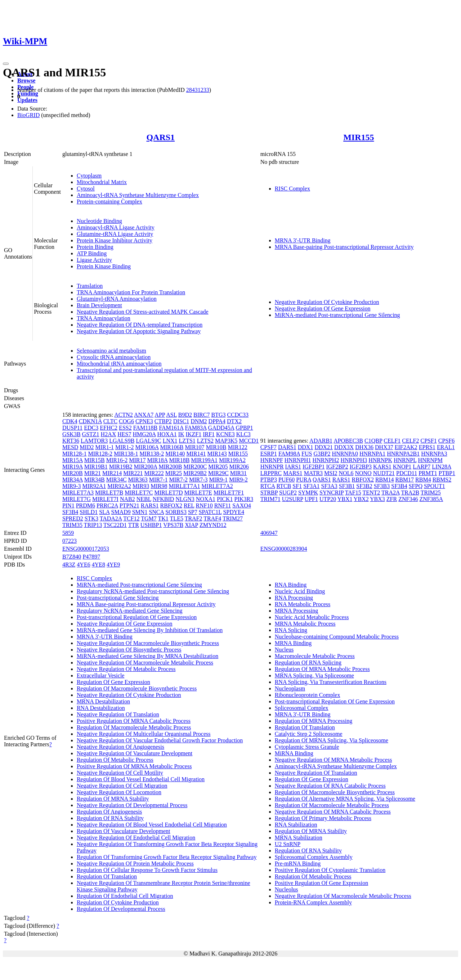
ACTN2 (124, 415)
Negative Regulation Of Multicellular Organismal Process (144, 734)
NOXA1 (206, 499)
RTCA (268, 486)
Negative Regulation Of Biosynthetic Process (129, 650)
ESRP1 (269, 454)
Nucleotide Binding (99, 221)
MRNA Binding (293, 643)
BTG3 (218, 415)
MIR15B (95, 460)
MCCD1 (249, 441)
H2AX (109, 434)
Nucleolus (287, 889)
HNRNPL (405, 460)
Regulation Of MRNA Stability (113, 799)
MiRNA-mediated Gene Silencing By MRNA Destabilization (147, 656)
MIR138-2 (152, 454)
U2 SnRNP (288, 844)
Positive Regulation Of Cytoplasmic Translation (330, 870)
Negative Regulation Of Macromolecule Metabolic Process (145, 663)
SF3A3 (329, 486)
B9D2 (185, 415)
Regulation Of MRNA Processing (314, 721)
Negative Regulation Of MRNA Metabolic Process (334, 760)
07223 (70, 541)
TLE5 (177, 518)
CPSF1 (428, 441)
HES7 (124, 434)
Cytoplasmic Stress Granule (307, 747)
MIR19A (73, 467)
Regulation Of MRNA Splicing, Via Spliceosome (332, 740)
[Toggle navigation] (6, 64)
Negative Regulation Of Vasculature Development (135, 753)
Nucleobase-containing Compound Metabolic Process (337, 637)
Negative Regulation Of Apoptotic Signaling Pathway (139, 331)
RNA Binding (291, 585)
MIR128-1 (75, 454)
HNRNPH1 (298, 460)
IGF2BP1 (314, 467)
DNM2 (199, 421)
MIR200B (171, 467)
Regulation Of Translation (107, 876)
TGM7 (149, 518)
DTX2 (234, 421)
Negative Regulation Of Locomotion (119, 792)
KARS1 (382, 467)
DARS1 (287, 447)
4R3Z (69, 565)
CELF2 (410, 441)
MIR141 (196, 454)
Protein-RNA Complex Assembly (313, 902)
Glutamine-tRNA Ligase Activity (115, 234)
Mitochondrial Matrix (102, 182)
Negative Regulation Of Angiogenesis (120, 747)
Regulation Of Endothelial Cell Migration (125, 896)
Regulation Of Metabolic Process (115, 760)
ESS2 (125, 428)
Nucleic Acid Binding (300, 591)
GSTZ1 (91, 434)
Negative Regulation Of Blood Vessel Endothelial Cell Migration (152, 825)
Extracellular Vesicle (101, 675)
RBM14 (385, 480)
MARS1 (293, 473)
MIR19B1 (96, 467)
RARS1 (150, 505)
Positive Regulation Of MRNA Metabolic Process (134, 766)
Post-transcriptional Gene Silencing (118, 598)
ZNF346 (408, 499)
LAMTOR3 (94, 441)
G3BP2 (322, 454)
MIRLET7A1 (184, 486)
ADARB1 (321, 441)
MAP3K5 (226, 441)
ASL (171, 415)
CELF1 (392, 441)
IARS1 (293, 467)
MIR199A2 (232, 460)
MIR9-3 (72, 486)
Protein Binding (95, 247)
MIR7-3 (198, 480)
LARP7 (422, 467)
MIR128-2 (100, 454)
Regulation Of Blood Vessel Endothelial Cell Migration (141, 779)
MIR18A (158, 460)
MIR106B (172, 447)
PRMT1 (428, 473)
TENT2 (371, 493)
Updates (27, 100)
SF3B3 (382, 486)
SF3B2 (364, 486)
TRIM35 (72, 525)
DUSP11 (72, 428)
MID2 (87, 447)
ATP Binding (92, 253)
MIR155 (359, 137)
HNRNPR (272, 467)
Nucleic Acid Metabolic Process (312, 617)
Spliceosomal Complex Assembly (314, 857)
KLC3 (243, 434)
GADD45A (221, 428)
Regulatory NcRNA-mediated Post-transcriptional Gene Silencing (153, 591)
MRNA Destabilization (103, 701)
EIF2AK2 (406, 447)
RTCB (284, 486)
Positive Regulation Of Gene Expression (322, 883)
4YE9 (113, 565)
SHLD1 (89, 512)
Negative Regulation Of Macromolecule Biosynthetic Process (148, 643)
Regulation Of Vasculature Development (124, 831)
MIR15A (73, 460)
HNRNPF (272, 460)
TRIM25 (431, 493)
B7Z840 (72, 557)
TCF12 (131, 518)
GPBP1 (245, 428)
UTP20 (328, 499)
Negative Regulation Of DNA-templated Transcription (140, 325)
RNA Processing (294, 598)
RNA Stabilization (296, 825)
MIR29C (218, 473)
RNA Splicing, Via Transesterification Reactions (331, 682)
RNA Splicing (291, 630)
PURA (304, 480)
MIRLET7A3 (78, 493)
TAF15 (353, 493)
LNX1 (170, 441)
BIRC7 (202, 415)
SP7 (193, 512)
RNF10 (204, 505)
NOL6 (346, 473)
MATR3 (313, 473)
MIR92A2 (119, 486)
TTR (134, 525)
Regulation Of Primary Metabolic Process (323, 818)
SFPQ (416, 486)
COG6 (126, 421)
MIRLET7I (105, 499)
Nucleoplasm (290, 688)
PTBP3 (269, 480)
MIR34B (95, 480)
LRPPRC (271, 473)
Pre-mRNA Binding (298, 863)
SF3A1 (311, 486)
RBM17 (405, 480)
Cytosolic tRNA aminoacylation (114, 357)
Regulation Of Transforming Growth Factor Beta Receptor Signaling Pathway (167, 857)
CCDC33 (238, 415)
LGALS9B (122, 441)
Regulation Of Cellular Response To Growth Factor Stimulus (147, 870)
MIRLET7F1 (229, 493)
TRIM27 (233, 518)
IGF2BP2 (337, 467)
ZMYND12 (213, 525)
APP (160, 415)
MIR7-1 (158, 480)
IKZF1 (194, 434)
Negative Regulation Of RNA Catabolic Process (330, 786)
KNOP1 (402, 467)
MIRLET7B (109, 493)
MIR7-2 (178, 480)
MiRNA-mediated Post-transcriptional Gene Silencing (337, 315)
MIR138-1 (126, 454)
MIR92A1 (94, 486)
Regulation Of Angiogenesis (109, 812)
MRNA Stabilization (299, 838)
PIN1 (68, 505)
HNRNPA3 (434, 454)
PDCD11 (407, 473)
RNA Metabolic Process (303, 604)
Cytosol (86, 189)
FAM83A (196, 428)
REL (189, 505)
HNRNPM (430, 460)
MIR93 (141, 486)
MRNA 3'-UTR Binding (303, 240)
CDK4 (70, 421)
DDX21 (324, 447)
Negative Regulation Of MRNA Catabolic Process (333, 812)
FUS (307, 454)
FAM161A (171, 428)
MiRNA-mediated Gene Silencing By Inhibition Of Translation (150, 630)
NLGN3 (185, 499)
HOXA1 (167, 434)
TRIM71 (270, 499)
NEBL (144, 499)
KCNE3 (225, 434)
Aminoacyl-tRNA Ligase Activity (116, 227)
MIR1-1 (104, 447)
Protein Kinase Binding (104, 266)
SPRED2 (73, 518)
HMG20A (144, 434)
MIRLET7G (77, 499)
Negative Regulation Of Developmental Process (132, 805)
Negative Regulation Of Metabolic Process (126, 669)
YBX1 (345, 499)
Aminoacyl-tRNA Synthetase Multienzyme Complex (138, 195)
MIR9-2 (238, 480)
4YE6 (83, 565)
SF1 (297, 486)
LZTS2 (205, 441)
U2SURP (293, 499)
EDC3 (91, 428)
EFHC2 (109, 428)
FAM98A (289, 454)
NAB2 (127, 499)
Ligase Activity (94, 260)
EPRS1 (427, 447)
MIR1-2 (125, 447)
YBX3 (377, 499)
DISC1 (181, 421)
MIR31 (238, 473)
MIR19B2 (121, 467)
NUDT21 (384, 473)
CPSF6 (446, 441)
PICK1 (225, 499)
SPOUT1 (435, 486)
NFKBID (164, 499)
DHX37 (384, 447)
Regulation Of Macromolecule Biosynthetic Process (137, 688)
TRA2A (391, 493)
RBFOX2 (171, 505)
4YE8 (99, 565)
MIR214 (112, 473)
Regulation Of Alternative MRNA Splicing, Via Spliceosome (345, 799)
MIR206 (239, 467)
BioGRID (28, 115)
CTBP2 (163, 421)
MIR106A (147, 447)
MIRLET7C (139, 493)
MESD (70, 447)
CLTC (110, 421)
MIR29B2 (195, 473)
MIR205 (218, 467)
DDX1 (306, 447)
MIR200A (146, 467)
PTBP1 (447, 473)
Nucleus (284, 650)
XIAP (191, 525)
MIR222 (154, 473)
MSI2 (331, 473)
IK (181, 434)
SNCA (156, 512)
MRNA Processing (296, 611)
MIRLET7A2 (217, 486)
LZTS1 (187, 441)
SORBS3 (176, 512)
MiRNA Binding (294, 753)
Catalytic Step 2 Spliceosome (309, 734)
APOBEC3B (348, 441)
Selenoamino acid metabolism (111, 351)
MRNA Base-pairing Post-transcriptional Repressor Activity (344, 247)
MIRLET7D (168, 493)
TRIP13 (93, 525)
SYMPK (308, 493)
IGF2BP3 (361, 467)
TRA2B (410, 493)
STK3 (91, 518)
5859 (68, 533)
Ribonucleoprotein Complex (308, 695)
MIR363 (138, 480)
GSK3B (71, 434)
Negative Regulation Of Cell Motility (120, 773)
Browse (26, 80)
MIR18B (179, 460)
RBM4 (423, 480)
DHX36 (364, 447)
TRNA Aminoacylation (104, 318)
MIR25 (174, 473)
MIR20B (73, 473)
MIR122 (238, 447)
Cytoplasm (89, 176)
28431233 (198, 90)
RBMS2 (442, 480)
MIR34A (73, 480)
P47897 (91, 557)
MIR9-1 (219, 480)
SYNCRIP (332, 493)
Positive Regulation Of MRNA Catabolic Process (134, 721)
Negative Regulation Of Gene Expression (323, 308)
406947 (269, 533)
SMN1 (140, 512)
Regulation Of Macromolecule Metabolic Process (134, 727)
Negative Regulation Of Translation (118, 714)
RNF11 (223, 505)
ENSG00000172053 (86, 549)
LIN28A (441, 467)
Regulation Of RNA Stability (110, 818)
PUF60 (287, 480)
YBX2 (361, 499)
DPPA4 (217, 421)
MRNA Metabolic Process (305, 624)
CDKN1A (90, 421)
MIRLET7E (198, 493)
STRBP (269, 493)
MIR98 (159, 486)
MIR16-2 (117, 460)
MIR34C (117, 480)
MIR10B (216, 447)
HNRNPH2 (326, 460)
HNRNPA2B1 (403, 454)
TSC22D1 (115, 525)
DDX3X (344, 447)
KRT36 (71, 441)
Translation (90, 286)
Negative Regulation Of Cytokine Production (327, 302)
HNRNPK (380, 460)
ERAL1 (446, 447)
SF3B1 (347, 486)
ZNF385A (431, 499)
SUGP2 (288, 493)
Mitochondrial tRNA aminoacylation (119, 364)
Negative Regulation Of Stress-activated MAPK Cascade (143, 312)
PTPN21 (129, 505)
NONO (363, 473)
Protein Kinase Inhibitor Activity (115, 240)
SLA (104, 512)
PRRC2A (107, 505)
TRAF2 (194, 518)
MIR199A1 (204, 460)
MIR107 (194, 447)
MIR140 (175, 454)
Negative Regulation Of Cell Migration (122, 786)
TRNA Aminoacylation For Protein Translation (131, 292)
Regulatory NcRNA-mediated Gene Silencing (130, 611)
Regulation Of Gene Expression (113, 682)
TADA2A (111, 518)
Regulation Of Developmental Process (121, 909)
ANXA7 (144, 415)
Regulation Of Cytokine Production (118, 902)
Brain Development (99, 305)
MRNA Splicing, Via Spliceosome (314, 675)
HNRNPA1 (372, 454)
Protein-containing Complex (109, 202)
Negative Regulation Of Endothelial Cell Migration (136, 838)
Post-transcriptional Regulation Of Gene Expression (137, 617)
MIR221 (133, 473)
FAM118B (146, 428)
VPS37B (173, 525)
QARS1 (160, 137)
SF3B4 (70, 512)
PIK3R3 (244, 499)
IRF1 (209, 434)
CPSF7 (268, 447)
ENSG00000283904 (284, 549)
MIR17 (137, 460)
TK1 (163, 518)
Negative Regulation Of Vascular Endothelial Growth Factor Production (160, 740)
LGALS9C (148, 441)
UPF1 (311, 499)
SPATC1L (210, 512)
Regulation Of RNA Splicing (308, 663)
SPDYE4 (234, 512)
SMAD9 (121, 512)
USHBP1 (151, 525)
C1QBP (373, 441)
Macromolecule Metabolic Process (315, 656)
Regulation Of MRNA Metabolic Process (322, 669)
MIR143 (217, 454)
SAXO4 (242, 505)
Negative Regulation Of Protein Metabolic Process (135, 863)
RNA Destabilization (101, 708)
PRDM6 (86, 505)
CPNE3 (144, 421)
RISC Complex (292, 189)
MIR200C (195, 467)
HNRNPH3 (354, 460)
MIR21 (93, 473)
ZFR (392, 499)
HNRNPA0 (345, 454)
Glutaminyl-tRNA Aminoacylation (117, 299)
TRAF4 (212, 518)
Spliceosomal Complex (302, 708)
